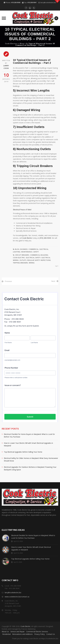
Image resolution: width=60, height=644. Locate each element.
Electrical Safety (33, 258)
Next (53, 281)
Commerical (34, 249)
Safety (36, 252)
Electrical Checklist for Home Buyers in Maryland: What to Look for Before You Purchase (29, 435)
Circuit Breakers (22, 255)
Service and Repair (18, 632)
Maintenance (27, 252)
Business (24, 249)
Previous (8, 281)
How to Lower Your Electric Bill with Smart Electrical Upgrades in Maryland (28, 444)
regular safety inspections (39, 260)
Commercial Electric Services (37, 632)
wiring (32, 263)
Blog (17, 249)
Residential (6, 634)
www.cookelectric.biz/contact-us (17, 597)
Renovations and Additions (22, 634)
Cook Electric (27, 238)
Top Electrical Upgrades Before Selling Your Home (23, 452)
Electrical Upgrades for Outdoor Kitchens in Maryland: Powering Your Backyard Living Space (30, 468)
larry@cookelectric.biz (48, 2)
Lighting (17, 252)
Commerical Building (39, 255)
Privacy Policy (39, 634)
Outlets (23, 260)
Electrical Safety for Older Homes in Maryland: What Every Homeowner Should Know (31, 459)
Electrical (44, 249)
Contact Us (51, 634)
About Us (5, 632)
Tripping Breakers (20, 263)
